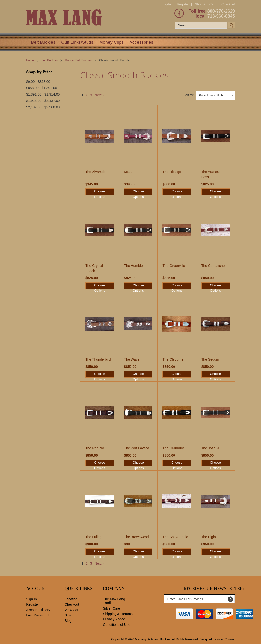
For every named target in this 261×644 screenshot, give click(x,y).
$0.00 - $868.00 (38, 82)
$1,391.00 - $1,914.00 (43, 94)
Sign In (31, 599)
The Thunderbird (98, 359)
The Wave (132, 359)
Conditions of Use (117, 625)
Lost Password (37, 615)
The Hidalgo (172, 172)
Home (30, 60)
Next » (100, 95)
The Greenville (174, 266)
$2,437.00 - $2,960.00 (43, 107)
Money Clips (111, 42)
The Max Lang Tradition (114, 601)
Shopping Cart (205, 4)
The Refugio (95, 448)
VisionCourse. (226, 639)
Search (70, 615)
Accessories (141, 42)
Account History (38, 610)
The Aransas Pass (211, 174)
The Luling (93, 537)
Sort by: (189, 95)
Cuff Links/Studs (77, 42)
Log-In (166, 4)
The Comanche (213, 266)
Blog (68, 621)
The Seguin (210, 359)
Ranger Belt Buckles (78, 60)
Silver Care (111, 608)
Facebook (179, 13)
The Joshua (210, 448)
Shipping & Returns (118, 614)
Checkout (228, 4)
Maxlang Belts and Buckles (153, 639)
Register (183, 4)
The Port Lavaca (137, 448)
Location (71, 599)
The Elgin (209, 537)
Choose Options (100, 192)
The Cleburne (173, 359)
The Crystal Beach (94, 268)
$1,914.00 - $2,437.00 (43, 101)
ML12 (128, 172)
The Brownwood (136, 537)
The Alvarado (95, 172)
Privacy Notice (114, 619)
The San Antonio (175, 537)
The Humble (133, 266)
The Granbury (173, 448)
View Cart (72, 610)
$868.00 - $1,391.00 (41, 88)
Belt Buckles (43, 42)
